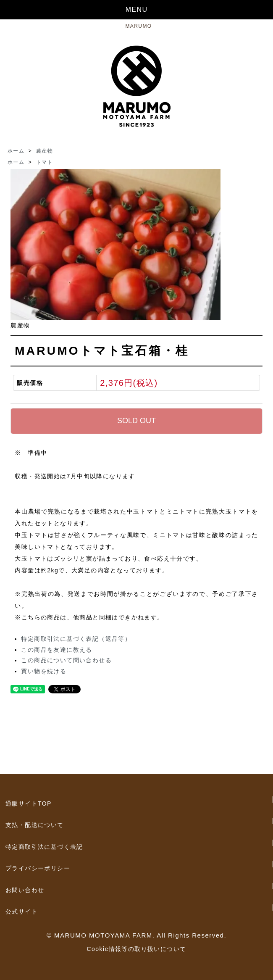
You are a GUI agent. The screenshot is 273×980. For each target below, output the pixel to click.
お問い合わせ (25, 890)
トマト (45, 162)
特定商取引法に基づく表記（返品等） (76, 639)
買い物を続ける (44, 671)
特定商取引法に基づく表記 (44, 847)
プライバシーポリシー (38, 868)
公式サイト (22, 912)
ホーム (16, 151)
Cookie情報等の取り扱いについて (137, 949)
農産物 (45, 151)
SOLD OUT (136, 421)
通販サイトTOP (29, 803)
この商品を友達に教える (56, 650)
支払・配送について (35, 825)
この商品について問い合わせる (66, 660)
